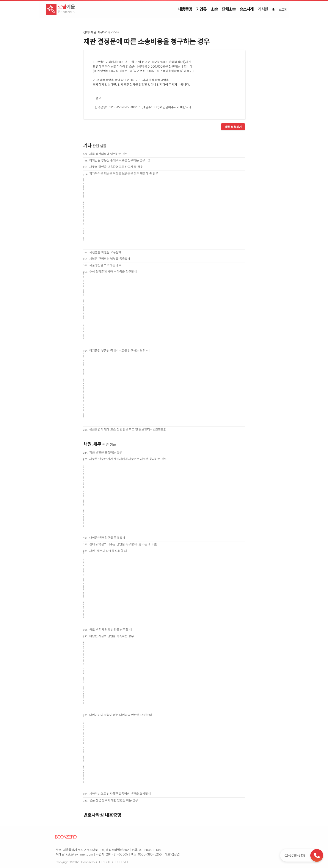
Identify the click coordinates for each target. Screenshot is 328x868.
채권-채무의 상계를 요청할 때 (108, 551)
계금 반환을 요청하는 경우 (106, 452)
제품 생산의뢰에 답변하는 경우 (108, 154)
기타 (108, 32)
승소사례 (247, 9)
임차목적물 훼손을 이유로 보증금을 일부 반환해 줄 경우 (124, 173)
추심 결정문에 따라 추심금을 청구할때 (113, 271)
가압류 (201, 9)
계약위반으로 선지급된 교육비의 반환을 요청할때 (120, 794)
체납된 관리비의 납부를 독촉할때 (110, 259)
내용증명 (185, 9)
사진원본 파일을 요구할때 (105, 252)
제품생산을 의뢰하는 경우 (105, 265)
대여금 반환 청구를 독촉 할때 (107, 538)
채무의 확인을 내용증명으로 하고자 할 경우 (116, 167)
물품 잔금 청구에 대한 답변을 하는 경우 (114, 800)
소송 (214, 9)
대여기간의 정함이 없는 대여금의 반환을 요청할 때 (121, 715)
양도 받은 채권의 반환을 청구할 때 (111, 629)
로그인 (283, 9)
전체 (86, 32)
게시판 (263, 9)
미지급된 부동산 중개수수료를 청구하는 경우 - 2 (120, 160)
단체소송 (228, 9)
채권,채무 (97, 32)
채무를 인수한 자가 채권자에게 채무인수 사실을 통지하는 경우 (128, 459)
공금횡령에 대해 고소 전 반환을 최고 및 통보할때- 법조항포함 (128, 429)
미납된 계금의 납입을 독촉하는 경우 (112, 636)
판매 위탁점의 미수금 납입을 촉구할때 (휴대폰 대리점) (123, 544)
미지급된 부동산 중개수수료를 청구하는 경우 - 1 (120, 350)
